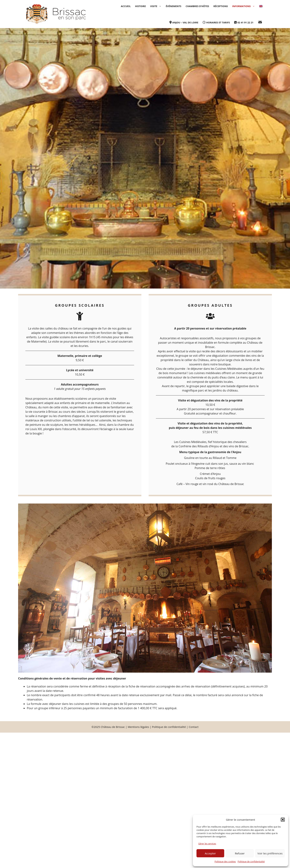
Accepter (210, 853)
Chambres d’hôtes (197, 6)
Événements (173, 6)
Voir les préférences (270, 853)
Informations (245, 6)
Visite (157, 6)
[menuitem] (261, 6)
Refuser (240, 853)
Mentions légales (138, 727)
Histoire (140, 6)
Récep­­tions (221, 6)
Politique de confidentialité (251, 862)
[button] (283, 820)
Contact (194, 727)
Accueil (126, 6)
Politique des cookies (225, 862)
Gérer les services (207, 844)
